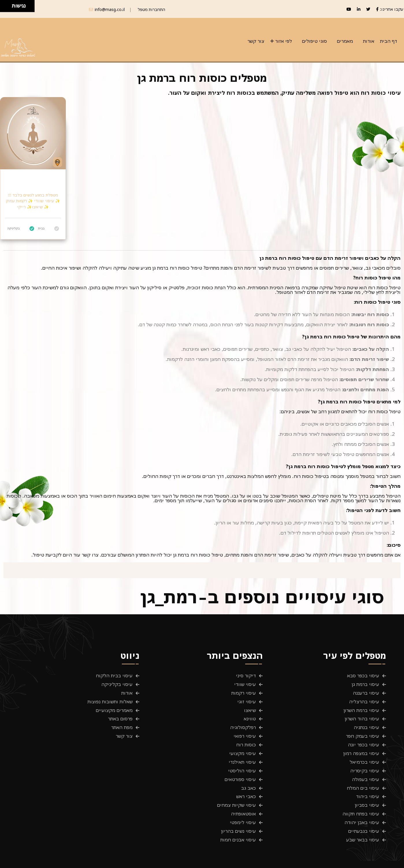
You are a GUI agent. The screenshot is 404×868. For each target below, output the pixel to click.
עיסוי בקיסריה (365, 756)
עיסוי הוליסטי (242, 756)
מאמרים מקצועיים (114, 705)
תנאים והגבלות (348, 860)
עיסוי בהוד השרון (362, 712)
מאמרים (345, 41)
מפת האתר (122, 719)
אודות (369, 41)
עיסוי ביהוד (368, 777)
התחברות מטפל (151, 9)
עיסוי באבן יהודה (362, 799)
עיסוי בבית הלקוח (114, 676)
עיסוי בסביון (367, 784)
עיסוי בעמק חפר (363, 727)
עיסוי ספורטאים (240, 763)
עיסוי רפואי (245, 727)
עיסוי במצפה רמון (361, 741)
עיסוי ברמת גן (365, 683)
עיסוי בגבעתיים (364, 806)
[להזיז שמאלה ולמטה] (4, 8)
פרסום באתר (120, 712)
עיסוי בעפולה (366, 763)
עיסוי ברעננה (366, 691)
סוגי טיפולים (314, 41)
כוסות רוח (246, 734)
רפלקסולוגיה (243, 719)
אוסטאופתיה (243, 792)
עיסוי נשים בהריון (239, 806)
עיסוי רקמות (244, 691)
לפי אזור (284, 41)
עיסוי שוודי (245, 683)
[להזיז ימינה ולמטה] (8, 8)
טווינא (250, 712)
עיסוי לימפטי (243, 799)
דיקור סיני (246, 676)
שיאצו (250, 705)
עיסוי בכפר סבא (363, 676)
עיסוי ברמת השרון (361, 705)
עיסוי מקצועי (243, 741)
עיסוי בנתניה (366, 719)
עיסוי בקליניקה (117, 683)
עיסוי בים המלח (363, 770)
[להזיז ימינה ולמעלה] (8, 4)
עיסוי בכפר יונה (364, 734)
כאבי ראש (246, 777)
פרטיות (379, 860)
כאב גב (248, 770)
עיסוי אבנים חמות (238, 813)
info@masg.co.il (110, 9)
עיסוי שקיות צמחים (237, 784)
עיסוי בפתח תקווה (361, 792)
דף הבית (389, 41)
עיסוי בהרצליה (364, 698)
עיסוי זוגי (247, 698)
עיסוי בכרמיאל (364, 748)
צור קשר (256, 41)
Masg (95, 860)
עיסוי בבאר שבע (363, 813)
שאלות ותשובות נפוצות (110, 698)
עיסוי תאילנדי (242, 748)
